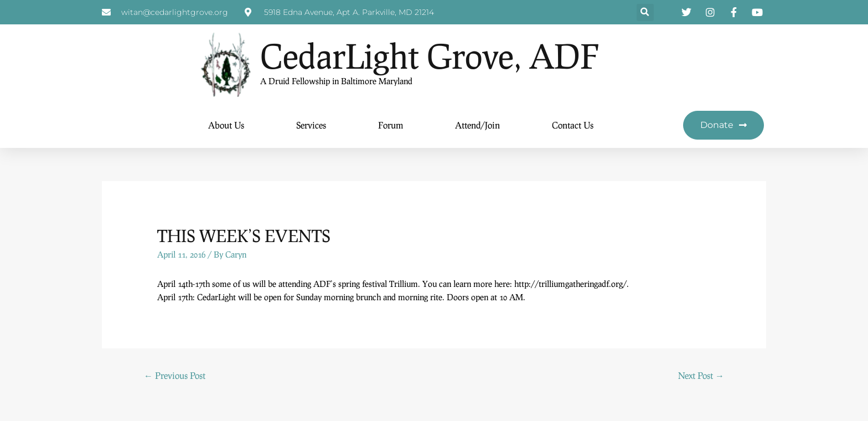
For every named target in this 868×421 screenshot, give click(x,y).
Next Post (701, 375)
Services (311, 125)
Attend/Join (477, 125)
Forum (391, 125)
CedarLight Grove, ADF (430, 56)
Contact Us (573, 125)
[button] (645, 12)
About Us (226, 125)
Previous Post (175, 375)
